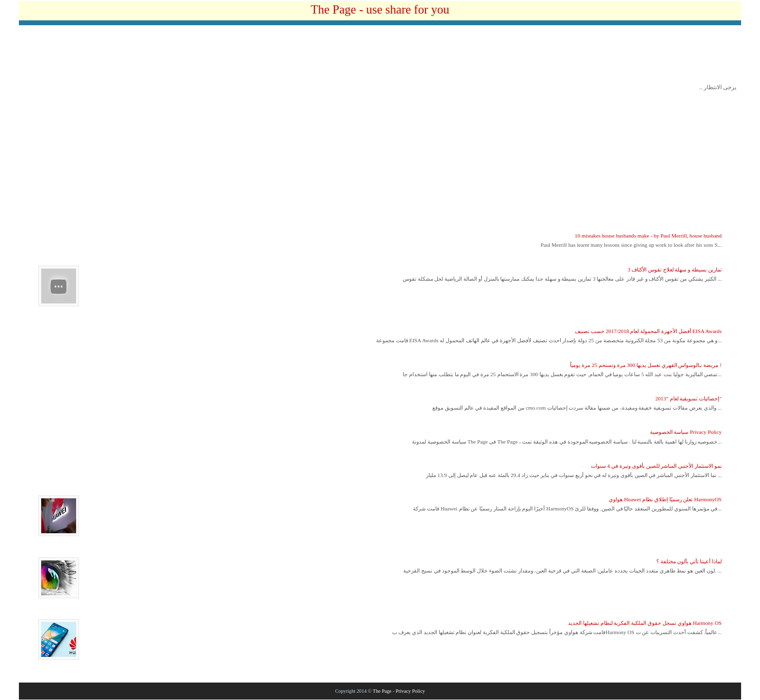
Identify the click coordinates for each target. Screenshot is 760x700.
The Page (382, 691)
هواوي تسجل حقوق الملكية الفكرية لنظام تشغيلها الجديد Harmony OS (645, 623)
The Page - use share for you (380, 9)
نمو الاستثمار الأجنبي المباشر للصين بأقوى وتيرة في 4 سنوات (656, 466)
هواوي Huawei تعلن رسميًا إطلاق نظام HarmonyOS (665, 499)
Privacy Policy (410, 691)
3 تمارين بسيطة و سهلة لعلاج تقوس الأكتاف (675, 270)
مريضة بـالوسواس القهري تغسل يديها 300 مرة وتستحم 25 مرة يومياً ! (646, 365)
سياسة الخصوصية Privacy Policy (686, 432)
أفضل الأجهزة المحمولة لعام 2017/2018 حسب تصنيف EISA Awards (648, 331)
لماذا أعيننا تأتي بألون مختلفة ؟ (689, 561)
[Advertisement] (380, 57)
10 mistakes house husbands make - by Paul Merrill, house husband (648, 236)
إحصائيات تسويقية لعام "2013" (689, 398)
